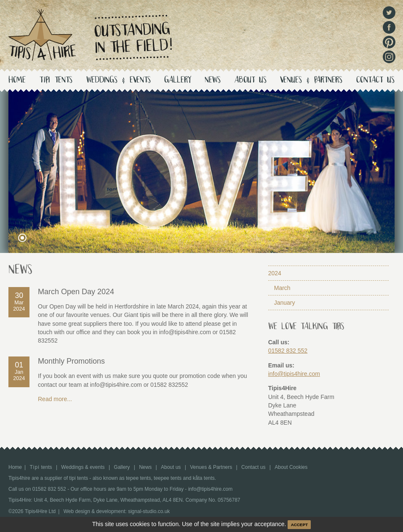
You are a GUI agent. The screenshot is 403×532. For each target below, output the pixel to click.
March (282, 288)
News (213, 81)
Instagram (389, 57)
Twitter (389, 13)
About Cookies (291, 467)
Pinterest (389, 42)
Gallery (177, 81)
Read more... (55, 399)
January (285, 303)
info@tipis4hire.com (294, 374)
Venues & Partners (311, 81)
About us (251, 81)
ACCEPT (299, 525)
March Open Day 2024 (76, 292)
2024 (275, 273)
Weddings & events (119, 81)
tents (56, 81)
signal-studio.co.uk (149, 511)
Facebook (389, 27)
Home (17, 81)
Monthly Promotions (71, 361)
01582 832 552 (288, 351)
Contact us (375, 81)
